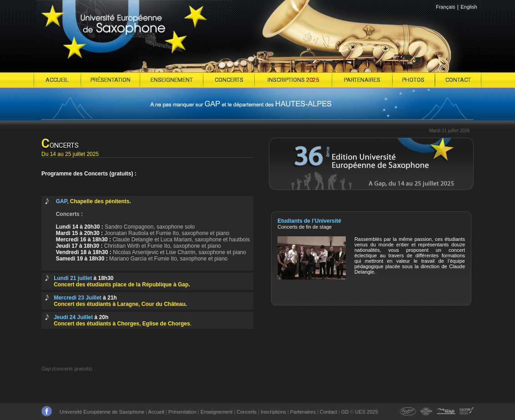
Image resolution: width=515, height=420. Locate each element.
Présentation (182, 412)
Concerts (247, 412)
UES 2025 (367, 412)
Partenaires (303, 412)
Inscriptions (273, 412)
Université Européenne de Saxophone (102, 412)
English (469, 7)
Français (445, 7)
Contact (328, 412)
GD (345, 412)
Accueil (156, 412)
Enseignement (217, 412)
